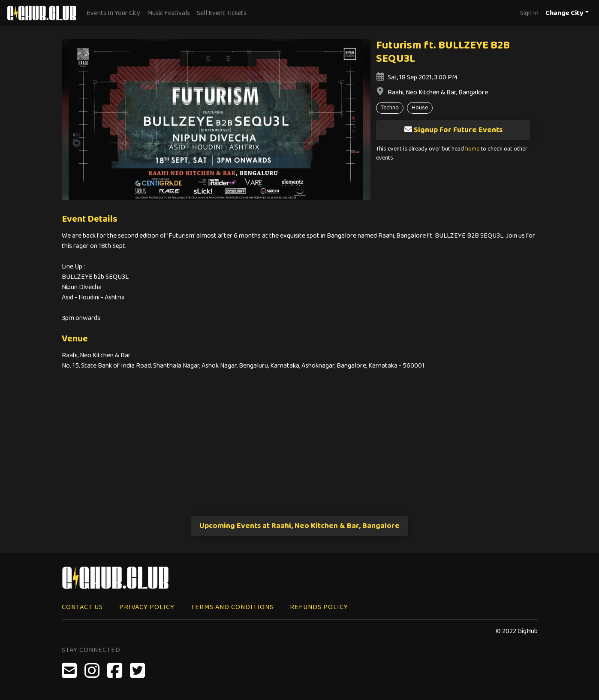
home (472, 149)
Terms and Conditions (232, 607)
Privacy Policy (147, 607)
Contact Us (82, 607)
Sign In (529, 13)
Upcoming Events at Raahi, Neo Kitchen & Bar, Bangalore (299, 526)
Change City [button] (564, 13)
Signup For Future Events (453, 130)
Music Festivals (169, 13)
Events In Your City (113, 13)
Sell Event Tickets (222, 13)
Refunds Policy (319, 607)
